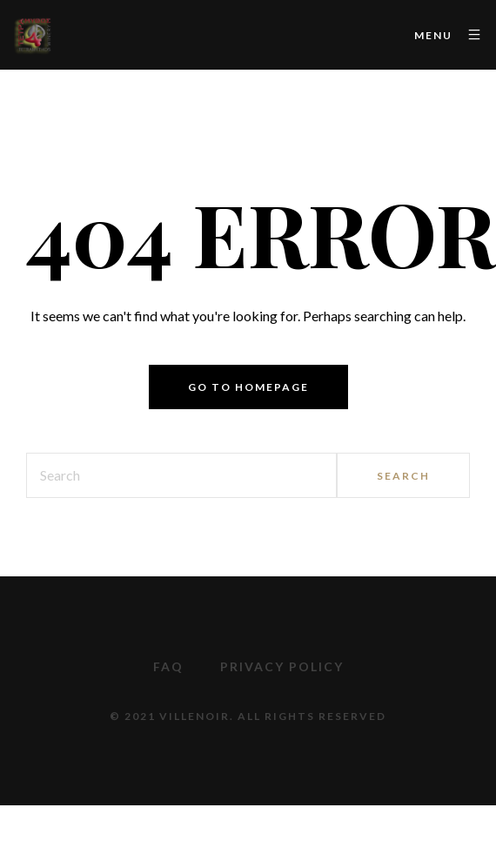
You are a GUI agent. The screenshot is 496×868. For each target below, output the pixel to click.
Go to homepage (248, 387)
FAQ (168, 666)
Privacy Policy (282, 666)
